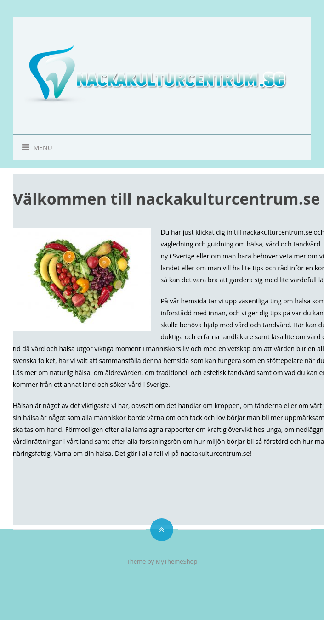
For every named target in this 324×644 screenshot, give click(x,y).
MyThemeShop (177, 561)
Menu (33, 148)
